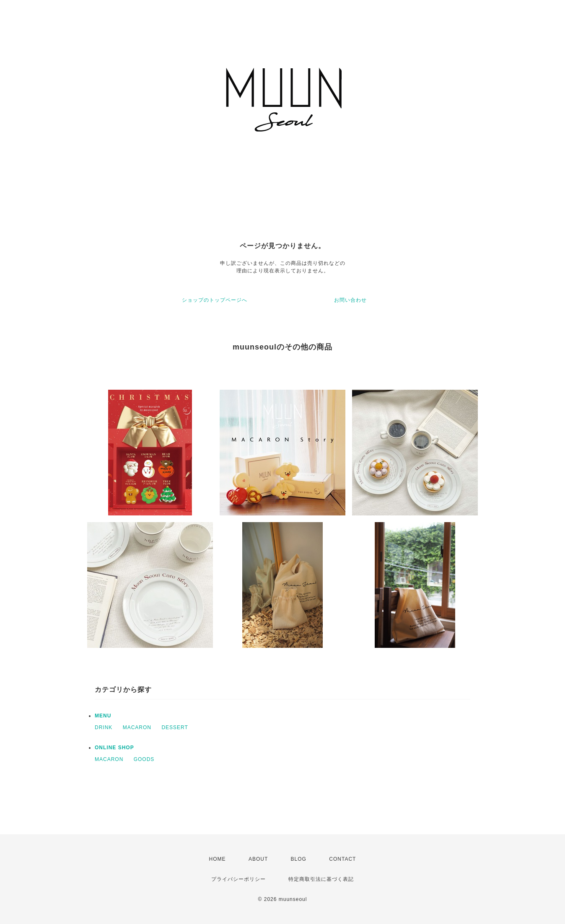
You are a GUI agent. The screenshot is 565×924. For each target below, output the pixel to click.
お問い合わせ (350, 300)
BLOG (299, 859)
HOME (218, 859)
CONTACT (342, 859)
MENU (103, 716)
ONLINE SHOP (114, 748)
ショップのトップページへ (215, 300)
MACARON (137, 727)
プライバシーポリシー (238, 879)
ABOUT (258, 859)
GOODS (144, 759)
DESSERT (175, 727)
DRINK (104, 727)
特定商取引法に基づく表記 (321, 879)
